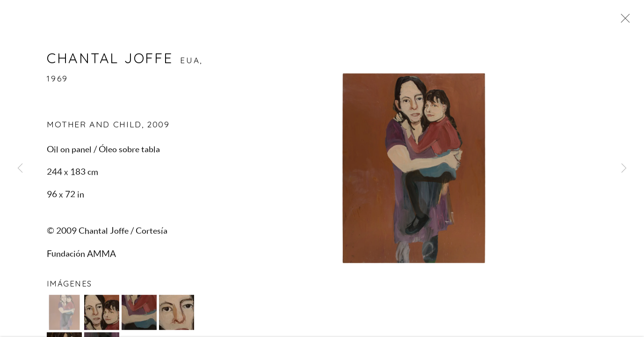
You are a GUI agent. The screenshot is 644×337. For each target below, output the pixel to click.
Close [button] (623, 21)
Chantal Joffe (110, 59)
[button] (64, 314)
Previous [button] (20, 168)
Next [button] (624, 168)
